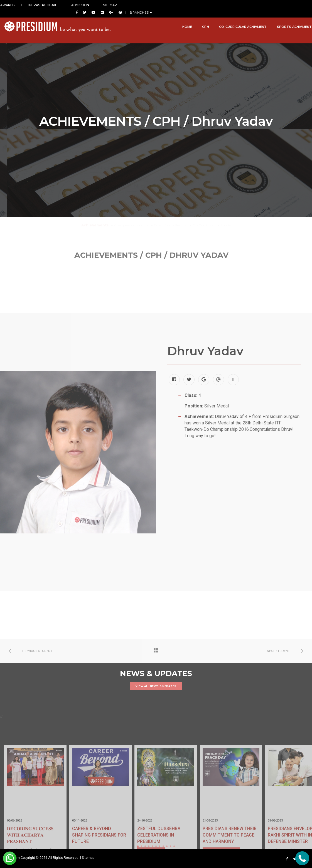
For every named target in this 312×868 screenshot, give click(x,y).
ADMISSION (72, 5)
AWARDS (11, 5)
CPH (202, 20)
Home (183, 20)
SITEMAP (95, 5)
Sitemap (88, 858)
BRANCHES (297, 5)
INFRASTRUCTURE (40, 5)
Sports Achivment (290, 20)
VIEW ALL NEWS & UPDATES (156, 686)
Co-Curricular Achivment (239, 20)
